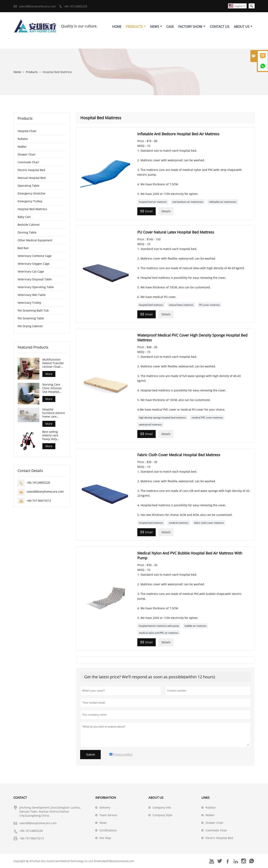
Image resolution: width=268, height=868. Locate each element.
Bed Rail (23, 248)
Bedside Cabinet (29, 225)
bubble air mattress (196, 626)
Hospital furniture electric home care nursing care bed (54, 413)
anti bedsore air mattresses (188, 202)
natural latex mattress (181, 305)
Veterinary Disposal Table (35, 279)
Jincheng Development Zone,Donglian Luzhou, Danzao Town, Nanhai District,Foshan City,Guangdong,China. (50, 811)
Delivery (105, 807)
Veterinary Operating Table (36, 287)
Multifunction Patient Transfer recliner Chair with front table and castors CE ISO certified (53, 363)
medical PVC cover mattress (207, 417)
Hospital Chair (27, 131)
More (49, 374)
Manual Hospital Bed (32, 178)
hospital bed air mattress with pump (159, 626)
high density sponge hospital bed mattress (162, 417)
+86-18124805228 (75, 6)
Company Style (162, 815)
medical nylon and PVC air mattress (159, 633)
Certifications (108, 830)
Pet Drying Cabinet (30, 326)
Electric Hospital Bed (31, 170)
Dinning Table (27, 232)
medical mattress (179, 523)
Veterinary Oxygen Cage (34, 264)
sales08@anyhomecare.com (37, 6)
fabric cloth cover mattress (209, 523)
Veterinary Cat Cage (31, 271)
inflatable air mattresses (223, 202)
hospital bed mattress (151, 305)
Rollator (23, 139)
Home (117, 27)
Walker (22, 147)
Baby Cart (24, 217)
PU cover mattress (210, 305)
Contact (20, 798)
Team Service (108, 815)
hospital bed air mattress (153, 202)
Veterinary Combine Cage (35, 256)
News (156, 27)
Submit (91, 755)
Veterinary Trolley (29, 303)
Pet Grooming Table (31, 318)
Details (166, 211)
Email (146, 211)
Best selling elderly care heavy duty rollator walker (52, 435)
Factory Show (192, 27)
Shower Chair (27, 154)
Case (170, 27)
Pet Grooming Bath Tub (33, 310)
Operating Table (28, 186)
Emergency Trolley (30, 201)
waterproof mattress (150, 424)
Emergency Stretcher (32, 193)
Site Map (105, 838)
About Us (243, 27)
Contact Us (220, 27)
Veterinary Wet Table (32, 295)
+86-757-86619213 (39, 501)
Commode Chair (28, 162)
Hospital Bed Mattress (32, 209)
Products (136, 27)
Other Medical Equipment (35, 240)
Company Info (162, 807)
